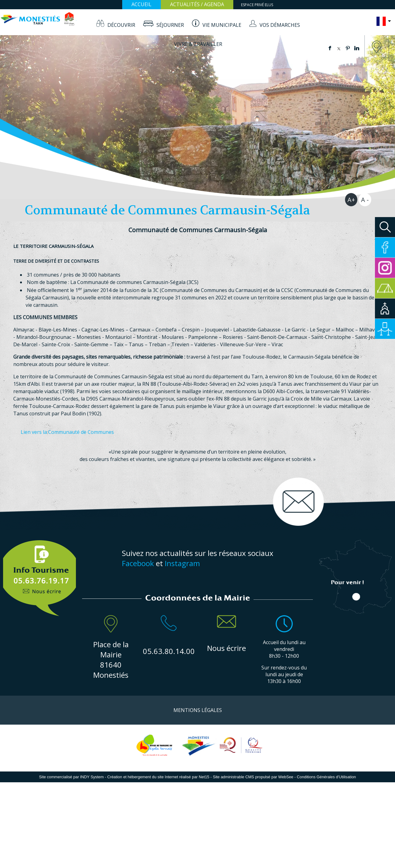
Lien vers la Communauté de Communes (67, 432)
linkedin (357, 48)
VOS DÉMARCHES (280, 25)
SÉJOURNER (170, 25)
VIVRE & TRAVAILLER (198, 44)
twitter (339, 48)
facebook (330, 48)
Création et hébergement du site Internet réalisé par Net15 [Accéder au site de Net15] (158, 777)
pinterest (348, 48)
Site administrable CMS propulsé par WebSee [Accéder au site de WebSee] (253, 777)
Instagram (182, 563)
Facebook (138, 563)
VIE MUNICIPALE (222, 25)
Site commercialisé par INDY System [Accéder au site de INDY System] (72, 777)
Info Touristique (40, 575)
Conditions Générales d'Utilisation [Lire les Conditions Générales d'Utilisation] (326, 777)
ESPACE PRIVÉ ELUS (257, 5)
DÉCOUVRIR (121, 25)
